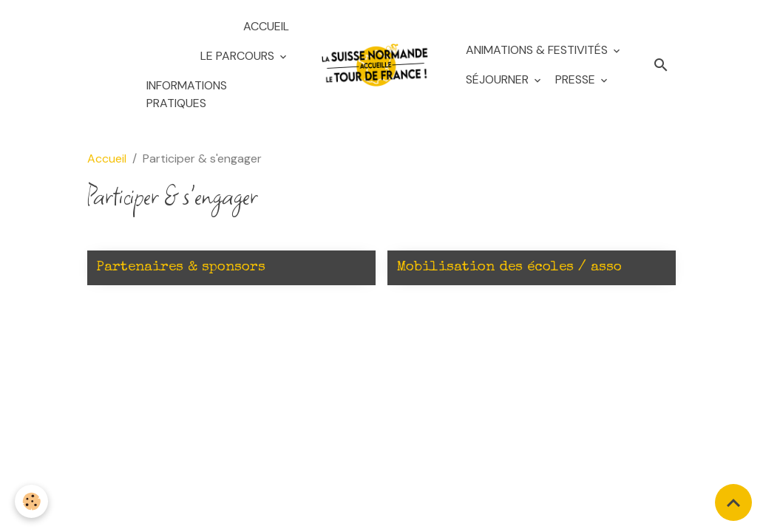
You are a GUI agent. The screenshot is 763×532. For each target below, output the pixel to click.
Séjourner (499, 79)
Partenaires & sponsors (181, 267)
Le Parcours (239, 56)
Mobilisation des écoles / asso (509, 267)
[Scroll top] (733, 502)
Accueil (266, 26)
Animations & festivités (538, 50)
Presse (577, 79)
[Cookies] (31, 501)
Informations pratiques (187, 94)
